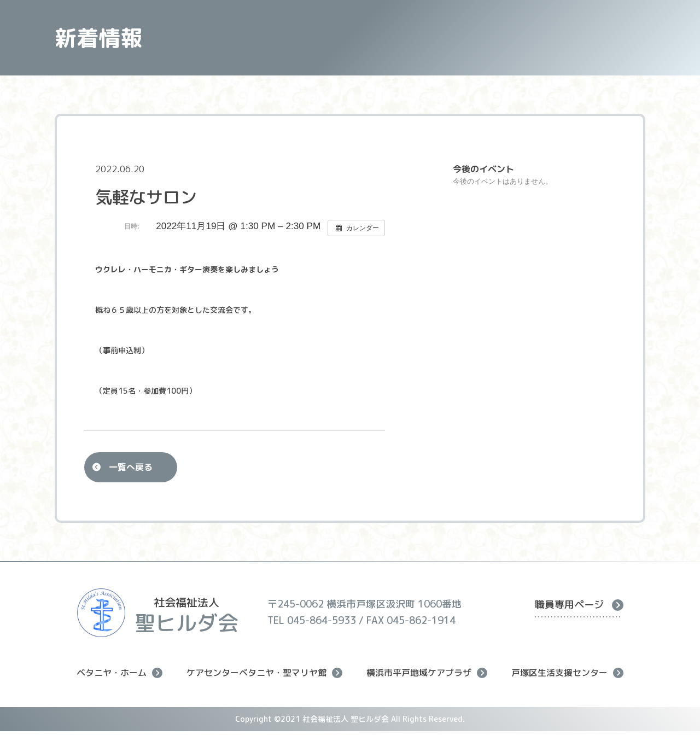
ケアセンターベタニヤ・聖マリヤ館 (264, 673)
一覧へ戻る (131, 467)
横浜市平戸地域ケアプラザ (427, 673)
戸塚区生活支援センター (567, 673)
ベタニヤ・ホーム (119, 673)
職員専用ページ (579, 605)
